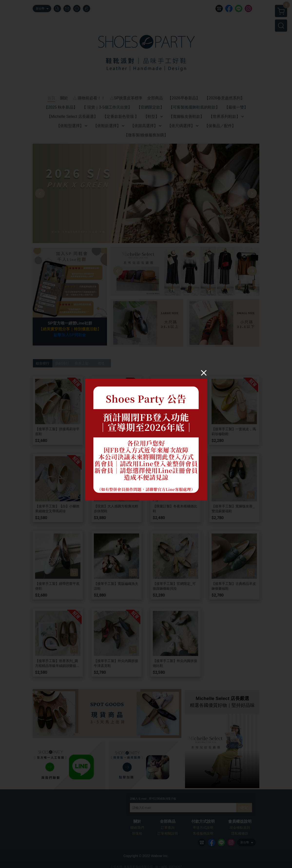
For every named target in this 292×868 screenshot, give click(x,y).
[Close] (204, 373)
